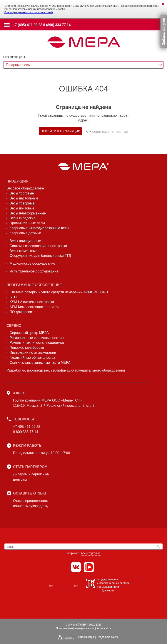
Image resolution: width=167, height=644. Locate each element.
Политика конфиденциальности (75, 628)
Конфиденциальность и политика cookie (29, 12)
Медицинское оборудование (32, 263)
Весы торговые (22, 193)
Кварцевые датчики (25, 233)
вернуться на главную (110, 132)
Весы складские (23, 218)
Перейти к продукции (61, 131)
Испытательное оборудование (34, 271)
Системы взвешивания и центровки (38, 246)
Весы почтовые (22, 208)
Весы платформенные (28, 213)
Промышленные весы (27, 223)
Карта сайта (104, 628)
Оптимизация (86, 637)
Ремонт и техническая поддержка (37, 343)
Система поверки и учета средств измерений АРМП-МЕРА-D (59, 292)
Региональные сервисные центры (37, 338)
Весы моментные (24, 251)
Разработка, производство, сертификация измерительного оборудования (66, 370)
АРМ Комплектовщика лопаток (34, 307)
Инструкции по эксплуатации (33, 353)
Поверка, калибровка (27, 348)
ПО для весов (21, 312)
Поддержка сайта (107, 637)
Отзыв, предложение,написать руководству (31, 503)
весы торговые (91, 553)
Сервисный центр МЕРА (29, 333)
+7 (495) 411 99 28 (28, 25)
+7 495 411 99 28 (27, 427)
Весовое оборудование (25, 188)
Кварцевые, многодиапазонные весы (39, 228)
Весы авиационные (25, 241)
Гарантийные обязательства (32, 358)
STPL (14, 297)
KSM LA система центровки (32, 302)
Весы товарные (22, 203)
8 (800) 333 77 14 (57, 25)
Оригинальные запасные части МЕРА (40, 363)
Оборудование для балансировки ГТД (40, 256)
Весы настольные (24, 198)
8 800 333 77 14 (26, 432)
